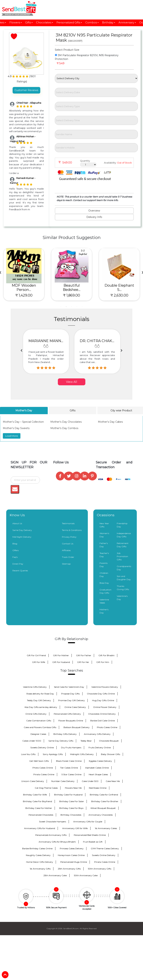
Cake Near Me (113, 781)
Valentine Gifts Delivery (35, 687)
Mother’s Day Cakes (110, 422)
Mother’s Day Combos (64, 428)
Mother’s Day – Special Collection (23, 422)
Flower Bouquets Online (71, 721)
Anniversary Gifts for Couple (88, 822)
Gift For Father (84, 655)
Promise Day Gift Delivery (71, 700)
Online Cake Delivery (75, 707)
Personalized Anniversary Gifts (51, 835)
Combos (92, 22)
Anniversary (127, 22)
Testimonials (68, 523)
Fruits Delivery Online (100, 747)
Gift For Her (83, 662)
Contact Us (68, 544)
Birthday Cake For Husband (68, 795)
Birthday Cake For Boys (71, 808)
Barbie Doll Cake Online (103, 721)
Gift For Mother (61, 655)
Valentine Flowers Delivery (105, 687)
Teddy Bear (86, 741)
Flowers (16, 22)
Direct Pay (18, 564)
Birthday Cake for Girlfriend (104, 795)
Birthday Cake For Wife (35, 795)
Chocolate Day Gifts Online (101, 694)
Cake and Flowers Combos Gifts (40, 727)
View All (72, 382)
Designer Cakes (38, 734)
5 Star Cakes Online (71, 774)
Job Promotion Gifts (122, 556)
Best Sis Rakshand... (24, 288)
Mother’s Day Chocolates (66, 422)
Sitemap (66, 564)
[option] (46, 351)
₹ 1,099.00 (24, 295)
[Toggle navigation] (10, 9)
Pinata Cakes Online (44, 774)
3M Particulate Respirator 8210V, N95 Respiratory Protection (87, 57)
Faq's (15, 557)
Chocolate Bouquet (109, 741)
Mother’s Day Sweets (16, 428)
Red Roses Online (98, 788)
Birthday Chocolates (71, 815)
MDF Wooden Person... (119, 288)
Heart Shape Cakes (98, 774)
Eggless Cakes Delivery (100, 761)
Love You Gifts (28, 754)
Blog (15, 544)
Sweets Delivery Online (42, 747)
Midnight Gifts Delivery (82, 754)
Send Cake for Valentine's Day (69, 687)
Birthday (109, 22)
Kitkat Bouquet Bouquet (103, 808)
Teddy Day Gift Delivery (39, 700)
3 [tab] (71, 307)
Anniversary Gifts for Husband (40, 828)
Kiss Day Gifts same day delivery (41, 707)
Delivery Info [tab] (94, 217)
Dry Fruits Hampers (71, 747)
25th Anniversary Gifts (69, 869)
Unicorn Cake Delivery (33, 781)
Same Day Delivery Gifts (61, 741)
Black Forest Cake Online (69, 761)
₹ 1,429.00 (119, 295)
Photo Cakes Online (107, 727)
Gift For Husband (61, 662)
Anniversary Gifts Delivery (97, 734)
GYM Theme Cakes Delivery (105, 848)
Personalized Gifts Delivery (67, 714)
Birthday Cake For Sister (72, 801)
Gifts (29, 22)
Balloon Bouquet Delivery (77, 727)
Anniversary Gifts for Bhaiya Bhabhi (57, 842)
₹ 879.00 (72, 295)
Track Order (68, 557)
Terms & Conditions (72, 530)
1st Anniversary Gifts (40, 869)
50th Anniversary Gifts (100, 869)
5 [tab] (82, 307)
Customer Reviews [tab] (26, 90)
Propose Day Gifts (70, 694)
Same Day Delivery (22, 530)
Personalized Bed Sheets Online (90, 835)
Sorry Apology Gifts (53, 754)
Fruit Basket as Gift (93, 842)
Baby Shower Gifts (111, 754)
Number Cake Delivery (63, 781)
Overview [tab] (94, 211)
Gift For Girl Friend (36, 655)
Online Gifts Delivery (36, 714)
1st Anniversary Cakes (106, 828)
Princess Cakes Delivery (72, 848)
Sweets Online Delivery (104, 855)
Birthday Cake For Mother (39, 808)
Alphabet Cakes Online (97, 768)
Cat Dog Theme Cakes (46, 788)
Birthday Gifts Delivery (65, 734)
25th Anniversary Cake (55, 875)
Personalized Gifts (69, 22)
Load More (12, 436)
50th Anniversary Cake (86, 875)
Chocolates (45, 22)
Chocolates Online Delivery (102, 714)
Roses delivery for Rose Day (40, 694)
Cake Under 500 (90, 781)
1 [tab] (61, 307)
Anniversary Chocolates (101, 815)
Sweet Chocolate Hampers (53, 822)
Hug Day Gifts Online (103, 700)
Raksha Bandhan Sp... (71, 288)
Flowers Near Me (73, 788)
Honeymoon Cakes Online (71, 855)
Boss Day (104, 583)
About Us (17, 523)
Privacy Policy (69, 537)
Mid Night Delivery (22, 537)
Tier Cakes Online (69, 768)
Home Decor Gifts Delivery (40, 862)
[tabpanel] (24, 274)
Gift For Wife (39, 662)
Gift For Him (103, 662)
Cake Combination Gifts (39, 721)
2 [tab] (66, 307)
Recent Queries (20, 571)
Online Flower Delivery (105, 707)
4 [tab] (77, 307)
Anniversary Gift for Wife (75, 828)
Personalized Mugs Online (74, 862)
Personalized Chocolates (41, 815)
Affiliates (66, 550)
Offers (16, 550)
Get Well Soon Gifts (39, 761)
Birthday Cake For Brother (105, 801)
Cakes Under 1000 (32, 741)
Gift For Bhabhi (106, 655)
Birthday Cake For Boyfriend (37, 801)
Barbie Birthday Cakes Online (37, 848)
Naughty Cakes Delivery (38, 855)
